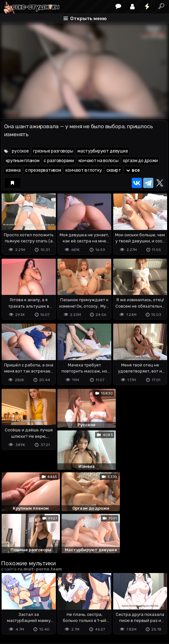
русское (20, 151)
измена (13, 170)
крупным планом (23, 161)
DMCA (11, 607)
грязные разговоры (53, 151)
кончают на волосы (99, 161)
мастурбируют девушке (103, 151)
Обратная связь (67, 607)
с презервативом (43, 170)
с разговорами (59, 161)
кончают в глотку (84, 170)
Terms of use (34, 607)
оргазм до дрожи (140, 161)
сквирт (114, 170)
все (133, 170)
